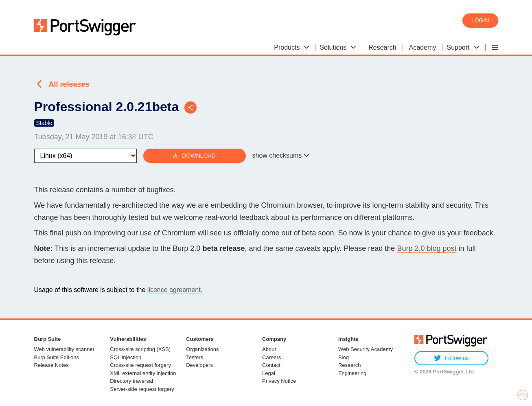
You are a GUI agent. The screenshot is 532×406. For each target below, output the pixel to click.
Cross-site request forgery (140, 365)
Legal (269, 373)
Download (194, 156)
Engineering (352, 373)
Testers (195, 357)
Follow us (451, 358)
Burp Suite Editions (57, 357)
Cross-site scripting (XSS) (140, 349)
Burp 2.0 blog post (427, 248)
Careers (271, 357)
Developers (199, 365)
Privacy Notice (279, 381)
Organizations (202, 349)
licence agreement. (175, 290)
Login (480, 20)
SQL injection (126, 357)
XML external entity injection (143, 373)
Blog (344, 357)
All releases (69, 84)
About (269, 349)
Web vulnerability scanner (65, 349)
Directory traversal (131, 381)
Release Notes (51, 365)
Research (350, 365)
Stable (44, 123)
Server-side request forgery (142, 389)
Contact (271, 365)
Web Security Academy (366, 349)
